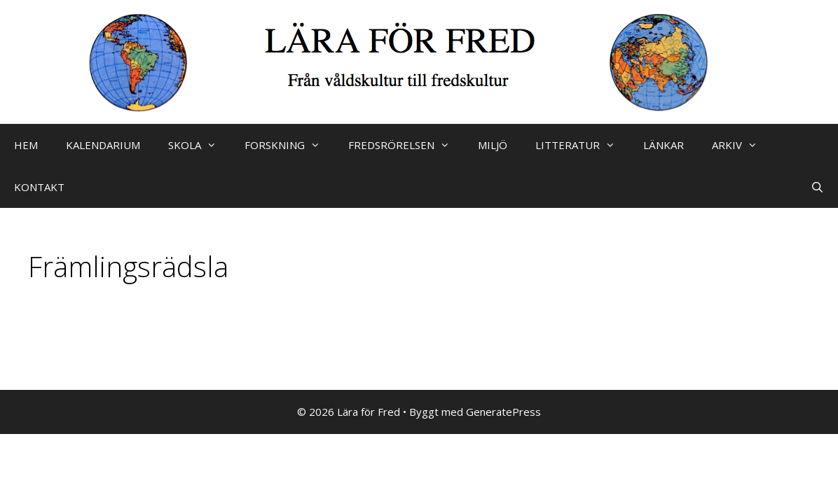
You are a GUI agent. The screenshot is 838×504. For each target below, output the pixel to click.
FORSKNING (289, 145)
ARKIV (742, 145)
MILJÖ (493, 145)
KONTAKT (39, 187)
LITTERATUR (582, 145)
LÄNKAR (664, 145)
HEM (26, 145)
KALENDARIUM (103, 145)
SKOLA (199, 145)
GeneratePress (503, 412)
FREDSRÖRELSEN (406, 145)
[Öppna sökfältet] (817, 187)
